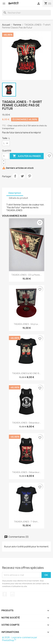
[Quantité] (6, 156)
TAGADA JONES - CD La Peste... (26, 275)
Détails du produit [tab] (19, 198)
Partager (15, 176)
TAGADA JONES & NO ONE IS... (26, 373)
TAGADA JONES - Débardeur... (27, 423)
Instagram (12, 594)
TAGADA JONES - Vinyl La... (27, 324)
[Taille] (6, 143)
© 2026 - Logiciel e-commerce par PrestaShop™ (20, 639)
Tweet (22, 176)
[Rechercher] (26, 13)
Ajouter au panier (27, 156)
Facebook (5, 594)
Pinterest (30, 176)
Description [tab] (15, 193)
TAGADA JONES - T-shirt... (27, 522)
